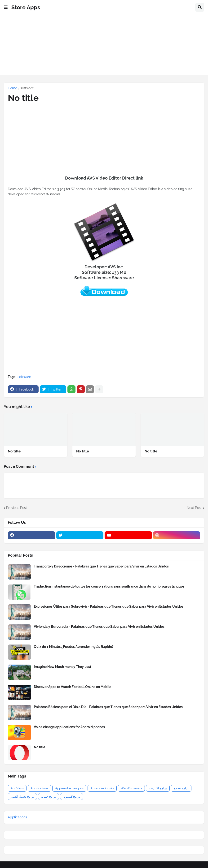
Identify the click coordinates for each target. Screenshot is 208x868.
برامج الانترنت (158, 788)
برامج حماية (49, 797)
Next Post (194, 508)
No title (14, 451)
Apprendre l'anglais (69, 788)
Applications (39, 788)
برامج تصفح (181, 788)
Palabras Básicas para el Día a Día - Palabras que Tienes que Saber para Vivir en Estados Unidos (108, 707)
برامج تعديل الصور (22, 797)
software (27, 88)
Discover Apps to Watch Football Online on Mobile (73, 687)
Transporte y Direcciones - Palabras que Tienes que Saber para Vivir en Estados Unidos (101, 566)
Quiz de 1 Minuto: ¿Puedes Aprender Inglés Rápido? (74, 647)
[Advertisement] (104, 48)
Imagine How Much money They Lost (62, 667)
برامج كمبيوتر (72, 797)
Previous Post (17, 508)
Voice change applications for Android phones (69, 727)
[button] (6, 7)
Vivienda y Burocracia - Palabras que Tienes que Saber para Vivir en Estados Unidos (99, 627)
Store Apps (26, 7)
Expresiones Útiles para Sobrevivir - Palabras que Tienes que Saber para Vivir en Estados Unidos (109, 606)
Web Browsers (131, 788)
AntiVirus (17, 788)
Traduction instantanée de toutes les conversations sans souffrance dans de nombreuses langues (109, 586)
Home (12, 88)
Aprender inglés (102, 788)
